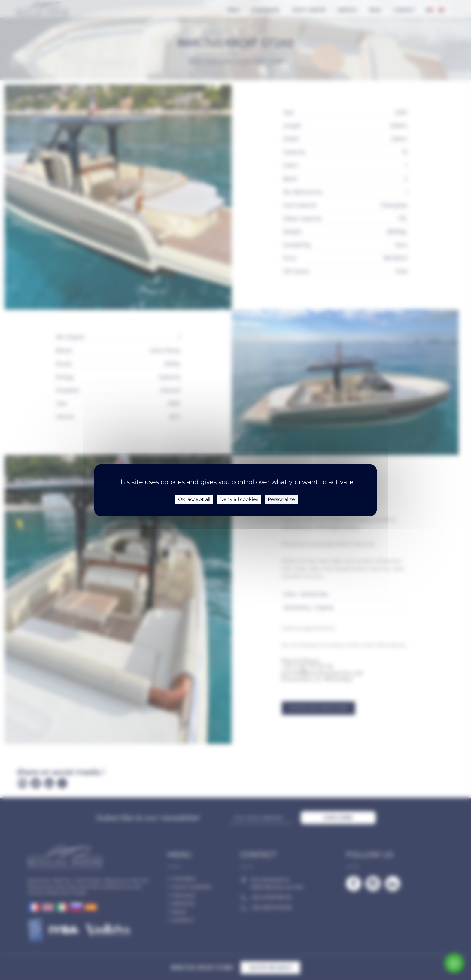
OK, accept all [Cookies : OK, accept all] (194, 499)
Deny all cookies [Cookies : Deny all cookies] (239, 499)
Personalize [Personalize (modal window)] (281, 499)
